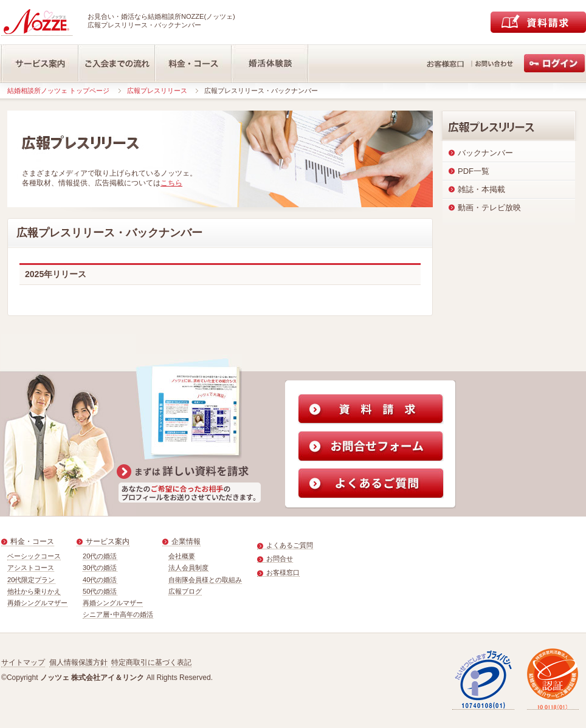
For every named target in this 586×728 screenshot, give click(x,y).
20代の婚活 (100, 556)
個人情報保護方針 (78, 662)
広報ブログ (185, 591)
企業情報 (186, 541)
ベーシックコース (34, 556)
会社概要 (182, 556)
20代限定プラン (31, 580)
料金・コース (32, 541)
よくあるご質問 (290, 545)
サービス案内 (108, 541)
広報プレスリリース (157, 91)
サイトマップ (23, 662)
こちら (171, 183)
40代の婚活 (100, 580)
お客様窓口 (283, 572)
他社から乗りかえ (34, 591)
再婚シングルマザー (37, 603)
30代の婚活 (100, 568)
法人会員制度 (188, 568)
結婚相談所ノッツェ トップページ (58, 91)
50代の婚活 (100, 591)
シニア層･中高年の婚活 (118, 614)
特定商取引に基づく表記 (151, 662)
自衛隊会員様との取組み (205, 580)
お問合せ (280, 558)
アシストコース (31, 568)
